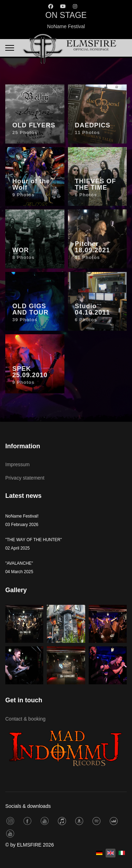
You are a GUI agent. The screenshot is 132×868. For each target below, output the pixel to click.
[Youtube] (63, 6)
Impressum (17, 464)
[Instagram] (75, 6)
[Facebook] (51, 6)
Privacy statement (25, 478)
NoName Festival (66, 26)
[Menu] (10, 48)
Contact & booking (25, 719)
